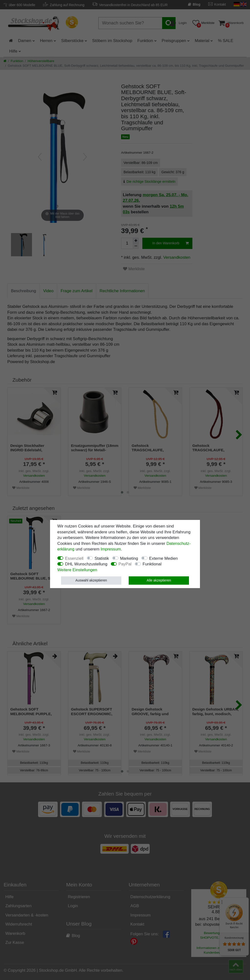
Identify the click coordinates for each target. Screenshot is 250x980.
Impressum (111, 549)
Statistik (102, 558)
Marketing (129, 558)
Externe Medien (164, 558)
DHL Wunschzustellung (86, 564)
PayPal (125, 564)
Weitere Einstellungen (77, 570)
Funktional (152, 564)
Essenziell (74, 558)
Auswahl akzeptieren (91, 580)
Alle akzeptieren (159, 580)
